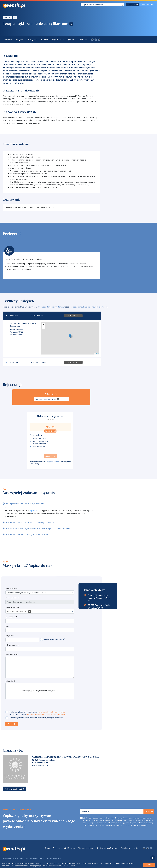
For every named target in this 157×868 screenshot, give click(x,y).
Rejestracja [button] (57, 39)
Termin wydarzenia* (12, 607)
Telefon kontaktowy (12, 645)
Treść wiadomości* (12, 654)
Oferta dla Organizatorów (107, 848)
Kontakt (83, 39)
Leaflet (97, 354)
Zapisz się (33, 510)
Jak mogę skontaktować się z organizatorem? (28, 534)
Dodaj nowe (147, 4)
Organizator (71, 39)
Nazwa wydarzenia (12, 598)
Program (20, 39)
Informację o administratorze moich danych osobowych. (46, 714)
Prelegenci (32, 39)
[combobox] (51, 399)
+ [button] (44, 324)
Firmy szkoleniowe (86, 848)
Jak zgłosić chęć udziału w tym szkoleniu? (26, 504)
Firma (7, 626)
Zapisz (149, 811)
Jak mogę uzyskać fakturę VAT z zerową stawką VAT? (31, 522)
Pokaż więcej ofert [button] (15, 789)
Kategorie (133, 4)
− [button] (44, 327)
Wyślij (12, 724)
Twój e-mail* (10, 636)
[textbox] (50, 399)
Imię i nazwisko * (11, 617)
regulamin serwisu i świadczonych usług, (51, 712)
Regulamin (125, 848)
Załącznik (9, 681)
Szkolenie (7, 18)
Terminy (44, 39)
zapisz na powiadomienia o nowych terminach (88, 307)
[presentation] (22, 705)
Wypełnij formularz (54, 461)
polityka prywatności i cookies (76, 863)
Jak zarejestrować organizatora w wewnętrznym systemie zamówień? (39, 528)
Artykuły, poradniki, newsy (64, 848)
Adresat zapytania (12, 588)
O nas (47, 848)
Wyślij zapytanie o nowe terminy (51, 307)
